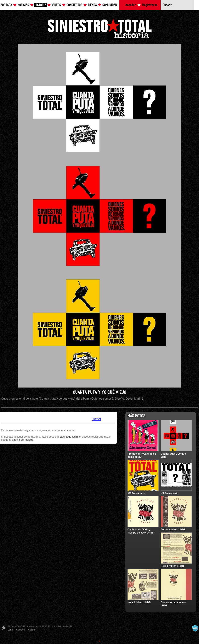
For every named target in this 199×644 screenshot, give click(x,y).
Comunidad (110, 5)
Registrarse (150, 5)
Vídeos (56, 5)
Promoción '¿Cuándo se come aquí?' (142, 455)
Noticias (23, 5)
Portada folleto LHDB (173, 530)
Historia (40, 5)
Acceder (131, 5)
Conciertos (74, 5)
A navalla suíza (195, 628)
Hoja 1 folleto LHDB (172, 566)
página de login (69, 437)
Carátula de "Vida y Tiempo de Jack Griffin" (141, 531)
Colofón (32, 630)
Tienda (92, 5)
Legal (10, 630)
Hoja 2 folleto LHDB (139, 602)
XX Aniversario (136, 493)
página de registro (23, 440)
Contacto (21, 630)
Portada (6, 5)
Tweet (97, 419)
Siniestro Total (99, 29)
